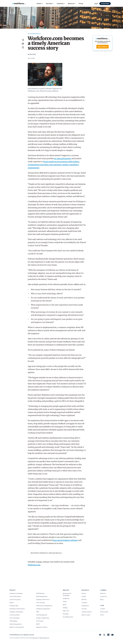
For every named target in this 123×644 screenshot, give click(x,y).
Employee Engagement (43, 609)
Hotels (65, 602)
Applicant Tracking (42, 627)
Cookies (103, 609)
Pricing (81, 4)
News (102, 600)
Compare (84, 603)
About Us (103, 593)
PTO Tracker (40, 621)
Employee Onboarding (16, 612)
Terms (102, 615)
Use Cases (50, 4)
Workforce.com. (34, 565)
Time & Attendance (15, 596)
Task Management (42, 615)
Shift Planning (40, 593)
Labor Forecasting (15, 600)
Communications (15, 615)
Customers (61, 4)
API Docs (84, 600)
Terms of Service (43, 638)
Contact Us (104, 596)
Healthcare (66, 598)
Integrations (85, 606)
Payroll (11, 603)
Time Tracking (40, 603)
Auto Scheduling (14, 618)
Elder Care (66, 611)
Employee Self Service (43, 600)
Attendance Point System (17, 609)
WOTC (38, 624)
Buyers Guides (86, 615)
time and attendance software (65, 540)
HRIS (38, 612)
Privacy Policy (104, 612)
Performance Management (44, 606)
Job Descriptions (87, 612)
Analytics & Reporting (43, 618)
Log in (96, 4)
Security (84, 609)
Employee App (14, 606)
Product (40, 4)
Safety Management (16, 624)
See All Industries (68, 617)
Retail (64, 605)
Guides (84, 596)
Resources (72, 4)
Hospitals (66, 614)
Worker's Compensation (17, 627)
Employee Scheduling (16, 593)
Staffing (65, 608)
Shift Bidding (13, 621)
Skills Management (42, 596)
